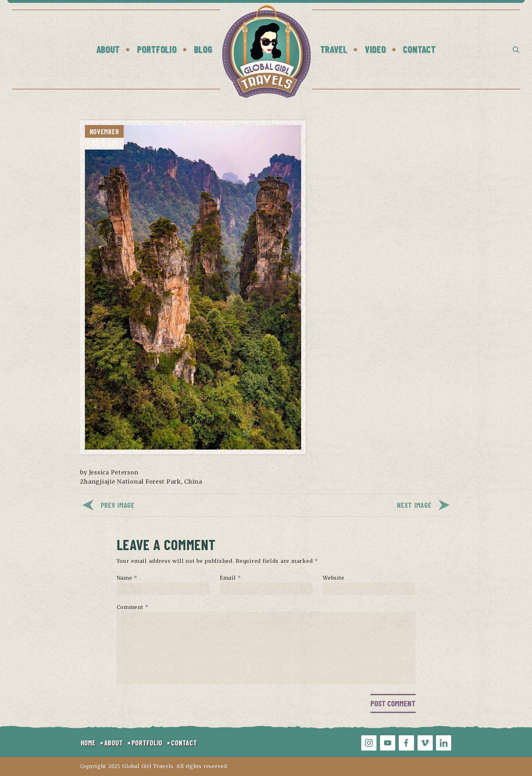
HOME (88, 743)
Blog (203, 49)
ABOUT (114, 743)
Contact (419, 49)
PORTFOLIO (147, 743)
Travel (334, 49)
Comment (133, 607)
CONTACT (184, 743)
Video (375, 49)
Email (230, 578)
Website (334, 578)
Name (127, 578)
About (108, 49)
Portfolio (157, 49)
